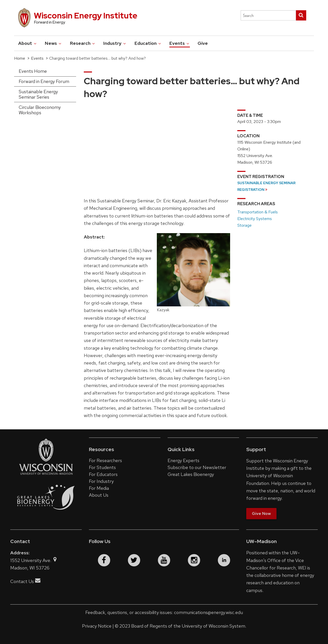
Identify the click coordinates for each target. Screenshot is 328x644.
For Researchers (105, 460)
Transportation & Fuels (258, 212)
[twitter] (134, 560)
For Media (99, 488)
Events (37, 58)
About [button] (28, 43)
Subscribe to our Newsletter (197, 467)
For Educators (103, 474)
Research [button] (83, 43)
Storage (244, 225)
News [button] (53, 43)
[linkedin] (224, 560)
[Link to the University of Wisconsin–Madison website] (46, 474)
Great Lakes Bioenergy (191, 474)
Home (20, 58)
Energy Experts (183, 460)
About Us (99, 495)
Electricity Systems (255, 219)
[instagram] (194, 560)
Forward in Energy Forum (44, 81)
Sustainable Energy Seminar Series (38, 94)
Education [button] (148, 43)
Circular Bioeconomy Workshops (40, 110)
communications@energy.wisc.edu (208, 612)
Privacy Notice (97, 626)
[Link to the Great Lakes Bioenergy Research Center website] (46, 515)
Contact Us (25, 581)
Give (203, 43)
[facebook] (104, 560)
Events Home (33, 71)
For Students (102, 467)
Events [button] (180, 43)
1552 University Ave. (34, 560)
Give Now (261, 513)
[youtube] (164, 560)
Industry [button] (115, 43)
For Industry (101, 481)
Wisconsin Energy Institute (86, 15)
